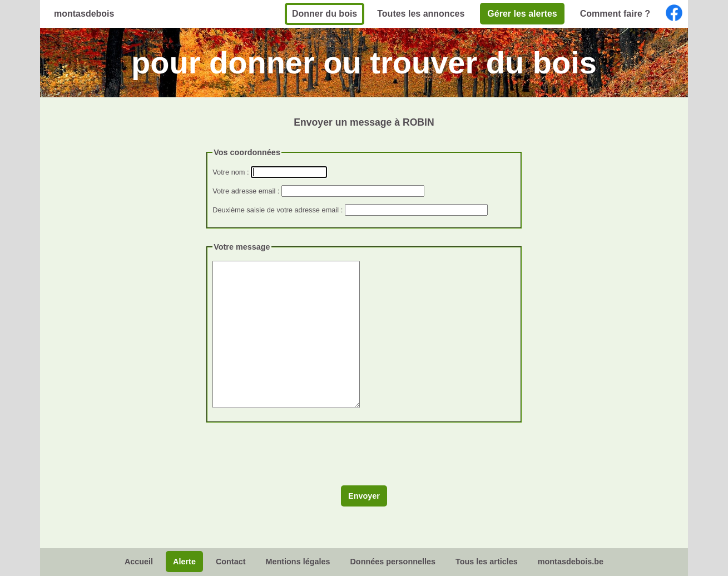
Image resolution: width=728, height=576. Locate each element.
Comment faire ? (615, 14)
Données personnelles (393, 562)
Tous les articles (487, 562)
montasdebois (84, 14)
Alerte (184, 562)
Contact (231, 562)
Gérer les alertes (522, 14)
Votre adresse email (244, 191)
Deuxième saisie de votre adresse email (276, 210)
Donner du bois (325, 14)
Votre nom (229, 172)
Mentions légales (298, 562)
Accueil (139, 562)
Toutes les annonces (421, 14)
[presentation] (291, 458)
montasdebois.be (571, 562)
